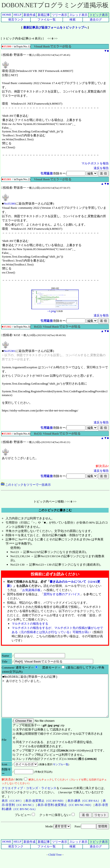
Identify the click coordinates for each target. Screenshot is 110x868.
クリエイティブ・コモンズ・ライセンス (29, 796)
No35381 (10, 351)
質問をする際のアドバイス (62, 594)
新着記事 (44, 15)
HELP (17, 15)
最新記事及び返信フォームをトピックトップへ (55, 27)
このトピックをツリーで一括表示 (26, 485)
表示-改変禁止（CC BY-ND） (45, 809)
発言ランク (16, 19)
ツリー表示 (60, 15)
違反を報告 (101, 168)
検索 (73, 19)
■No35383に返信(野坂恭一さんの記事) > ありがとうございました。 (55, 700)
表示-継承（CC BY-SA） (84, 809)
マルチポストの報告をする (30, 624)
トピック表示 (99, 15)
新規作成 (29, 15)
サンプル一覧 (61, 773)
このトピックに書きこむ (55, 510)
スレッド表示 (78, 15)
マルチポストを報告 (95, 163)
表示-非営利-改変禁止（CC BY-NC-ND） (65, 813)
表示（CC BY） (12, 809)
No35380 (10, 204)
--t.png (55, 310)
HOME (7, 15)
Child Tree (55, 863)
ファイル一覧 (47, 19)
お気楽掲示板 (31, 590)
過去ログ (96, 19)
